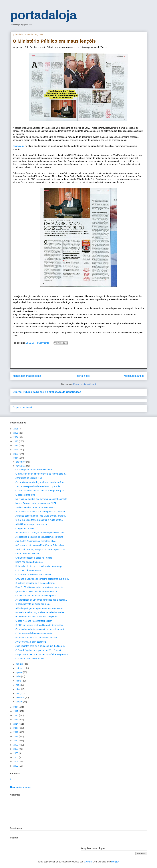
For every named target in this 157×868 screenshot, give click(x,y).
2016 (16, 715)
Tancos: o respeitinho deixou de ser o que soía (38, 486)
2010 (16, 741)
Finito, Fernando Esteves (27, 554)
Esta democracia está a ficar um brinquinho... (37, 617)
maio (19, 685)
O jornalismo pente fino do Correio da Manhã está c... (41, 474)
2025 (16, 433)
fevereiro (20, 698)
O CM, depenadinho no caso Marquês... (34, 633)
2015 (16, 720)
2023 (16, 441)
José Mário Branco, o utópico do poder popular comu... (42, 549)
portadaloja (43, 15)
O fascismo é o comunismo (28, 570)
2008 (16, 749)
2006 (16, 753)
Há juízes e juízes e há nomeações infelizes (36, 638)
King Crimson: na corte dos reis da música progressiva (41, 654)
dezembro (21, 462)
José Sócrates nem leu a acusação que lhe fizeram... (41, 646)
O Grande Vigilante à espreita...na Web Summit (38, 650)
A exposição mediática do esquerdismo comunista (39, 537)
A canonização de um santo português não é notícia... (41, 600)
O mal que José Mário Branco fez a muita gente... (39, 520)
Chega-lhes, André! (25, 528)
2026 (16, 429)
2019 (16, 458)
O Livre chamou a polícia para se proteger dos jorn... (41, 491)
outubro (20, 664)
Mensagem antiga (134, 376)
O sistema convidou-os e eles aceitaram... (35, 583)
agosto (20, 672)
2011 (16, 736)
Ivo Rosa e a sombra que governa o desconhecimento (41, 499)
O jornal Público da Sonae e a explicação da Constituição (47, 392)
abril (18, 689)
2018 (16, 707)
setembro (21, 668)
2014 (16, 724)
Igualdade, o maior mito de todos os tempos (36, 591)
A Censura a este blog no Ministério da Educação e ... (41, 545)
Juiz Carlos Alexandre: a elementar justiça (35, 541)
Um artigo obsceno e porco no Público (34, 558)
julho (19, 676)
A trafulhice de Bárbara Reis (29, 478)
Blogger (115, 862)
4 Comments (43, 343)
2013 (16, 728)
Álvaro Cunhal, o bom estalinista (31, 642)
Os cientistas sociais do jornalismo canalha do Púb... (41, 482)
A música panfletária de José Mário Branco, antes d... (41, 516)
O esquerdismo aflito (25, 495)
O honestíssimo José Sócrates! (30, 659)
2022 (16, 445)
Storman (88, 862)
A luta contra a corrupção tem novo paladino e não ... (41, 533)
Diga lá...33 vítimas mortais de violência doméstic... (40, 587)
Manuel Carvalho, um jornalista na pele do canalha (40, 612)
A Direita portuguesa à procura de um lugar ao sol (39, 608)
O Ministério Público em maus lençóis (33, 575)
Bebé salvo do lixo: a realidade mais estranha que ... (40, 566)
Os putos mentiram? (22, 407)
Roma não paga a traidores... (29, 562)
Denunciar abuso (20, 787)
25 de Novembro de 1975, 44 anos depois (35, 507)
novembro (21, 466)
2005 (16, 757)
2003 (16, 766)
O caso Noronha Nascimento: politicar (34, 621)
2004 (16, 762)
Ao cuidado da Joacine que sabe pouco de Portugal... (41, 512)
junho (19, 681)
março (19, 693)
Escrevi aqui (19, 146)
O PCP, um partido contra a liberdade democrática (39, 625)
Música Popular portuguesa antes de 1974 (36, 503)
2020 (16, 454)
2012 (16, 732)
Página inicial (82, 376)
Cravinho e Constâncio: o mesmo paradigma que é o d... (42, 579)
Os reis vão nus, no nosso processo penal (35, 596)
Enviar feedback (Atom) (85, 384)
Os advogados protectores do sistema (34, 470)
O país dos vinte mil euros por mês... (33, 604)
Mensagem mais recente (27, 376)
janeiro (20, 702)
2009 (16, 745)
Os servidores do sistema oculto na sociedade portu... (41, 629)
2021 (16, 450)
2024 (16, 437)
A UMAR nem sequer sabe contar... (32, 524)
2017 (16, 711)
